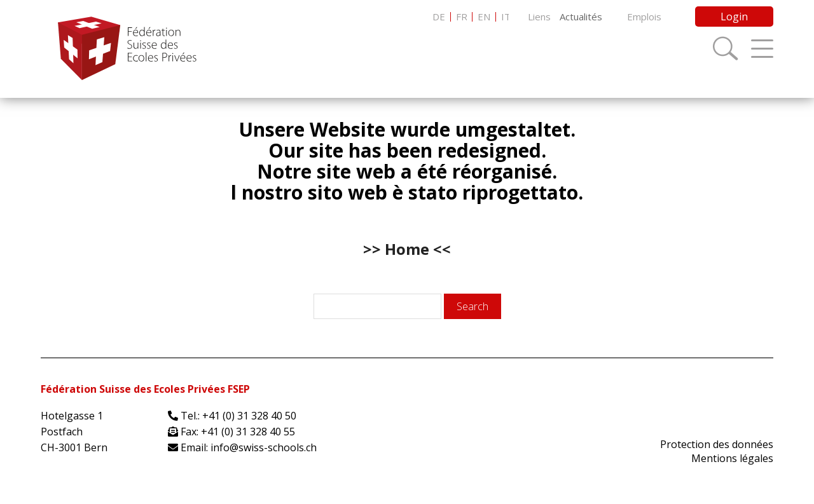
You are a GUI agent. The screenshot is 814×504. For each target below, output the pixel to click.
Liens (539, 17)
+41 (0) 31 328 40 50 (249, 416)
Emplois (644, 17)
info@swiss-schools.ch (264, 447)
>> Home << (407, 249)
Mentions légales (732, 458)
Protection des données (717, 444)
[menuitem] (439, 17)
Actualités (581, 17)
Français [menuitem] (461, 17)
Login (734, 17)
